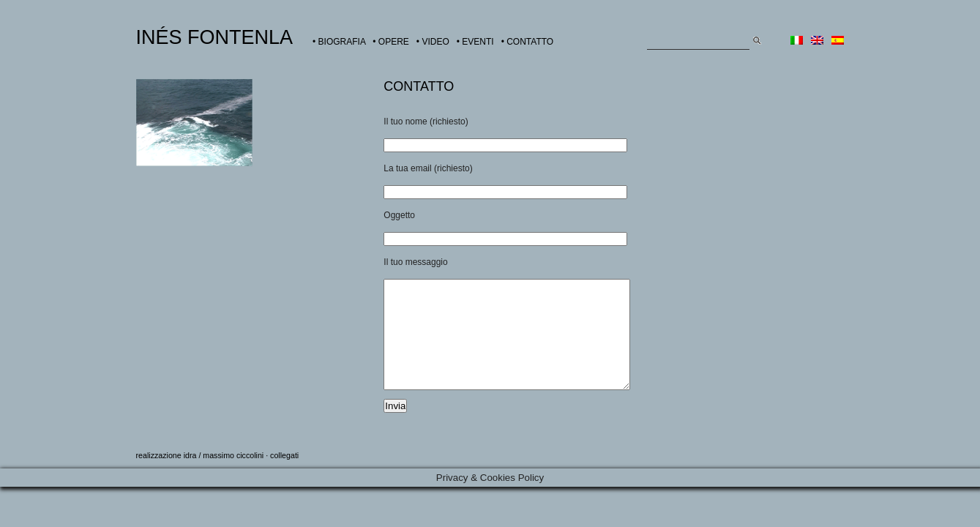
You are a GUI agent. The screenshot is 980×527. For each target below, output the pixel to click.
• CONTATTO (528, 42)
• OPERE (391, 42)
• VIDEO (433, 42)
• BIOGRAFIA (339, 42)
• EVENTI (475, 42)
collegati (284, 477)
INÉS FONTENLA (215, 37)
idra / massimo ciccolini (224, 477)
